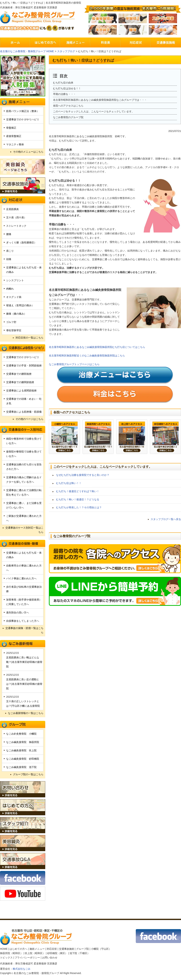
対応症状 (52, 949)
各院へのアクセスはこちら (68, 106)
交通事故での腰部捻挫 (19, 374)
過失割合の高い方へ (18, 612)
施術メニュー (37, 949)
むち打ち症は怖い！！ (69, 483)
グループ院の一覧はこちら (28, 774)
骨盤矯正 (11, 128)
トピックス (6, 958)
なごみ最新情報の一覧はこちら (26, 713)
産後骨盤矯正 (14, 136)
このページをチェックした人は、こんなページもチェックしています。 (94, 111)
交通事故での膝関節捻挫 (20, 382)
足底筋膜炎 (12, 209)
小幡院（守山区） (101, 949)
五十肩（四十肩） (16, 217)
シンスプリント (15, 280)
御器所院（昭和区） (11, 953)
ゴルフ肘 (11, 322)
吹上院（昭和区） (35, 953)
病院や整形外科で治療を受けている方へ (24, 441)
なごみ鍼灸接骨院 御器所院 (23, 742)
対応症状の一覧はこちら (30, 338)
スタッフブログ (66, 51)
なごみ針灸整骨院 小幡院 (21, 734)
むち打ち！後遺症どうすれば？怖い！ (78, 491)
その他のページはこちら (30, 419)
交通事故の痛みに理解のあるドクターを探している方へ (24, 480)
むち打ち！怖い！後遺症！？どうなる (78, 499)
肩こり (10, 251)
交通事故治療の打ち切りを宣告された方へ (24, 467)
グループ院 (83, 949)
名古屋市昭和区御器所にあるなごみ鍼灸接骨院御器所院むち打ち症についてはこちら (97, 347)
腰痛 (9, 234)
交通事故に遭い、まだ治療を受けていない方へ (24, 505)
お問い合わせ (50, 958)
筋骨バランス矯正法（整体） (23, 111)
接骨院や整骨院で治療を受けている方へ (24, 454)
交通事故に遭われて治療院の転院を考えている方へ (24, 492)
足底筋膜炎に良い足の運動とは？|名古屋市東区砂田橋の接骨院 (24, 684)
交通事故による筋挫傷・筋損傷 (24, 412)
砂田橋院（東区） (57, 953)
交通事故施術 (67, 949)
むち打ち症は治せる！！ (67, 88)
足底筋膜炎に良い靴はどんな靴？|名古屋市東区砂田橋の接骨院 (24, 662)
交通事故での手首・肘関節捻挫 (24, 366)
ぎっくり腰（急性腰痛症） (21, 242)
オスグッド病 (14, 297)
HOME (4, 949)
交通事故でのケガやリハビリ (23, 119)
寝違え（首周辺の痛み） (20, 305)
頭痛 (9, 259)
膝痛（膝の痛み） (16, 314)
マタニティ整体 (15, 144)
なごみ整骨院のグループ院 (68, 117)
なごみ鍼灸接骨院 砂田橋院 (23, 759)
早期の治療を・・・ (64, 94)
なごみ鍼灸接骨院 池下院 (21, 767)
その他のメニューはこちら (28, 152)
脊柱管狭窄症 (14, 330)
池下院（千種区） (80, 953)
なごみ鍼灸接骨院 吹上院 (21, 750)
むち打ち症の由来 (63, 83)
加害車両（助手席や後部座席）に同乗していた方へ (24, 602)
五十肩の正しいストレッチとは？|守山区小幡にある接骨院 (23, 704)
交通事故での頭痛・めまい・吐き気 (24, 401)
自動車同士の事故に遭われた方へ (24, 568)
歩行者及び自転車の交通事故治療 (24, 589)
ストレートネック (16, 226)
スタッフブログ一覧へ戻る (166, 519)
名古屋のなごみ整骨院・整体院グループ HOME (27, 51)
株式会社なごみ (22, 969)
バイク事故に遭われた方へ (21, 578)
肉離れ (10, 289)
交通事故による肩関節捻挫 (21, 391)
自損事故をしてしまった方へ (23, 621)
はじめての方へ (18, 949)
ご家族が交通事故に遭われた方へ (24, 518)
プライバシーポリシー (27, 958)
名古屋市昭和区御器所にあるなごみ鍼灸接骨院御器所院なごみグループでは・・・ (100, 100)
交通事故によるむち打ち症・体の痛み (24, 270)
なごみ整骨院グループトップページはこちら (74, 364)
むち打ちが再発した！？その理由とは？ (79, 507)
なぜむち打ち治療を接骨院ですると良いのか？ (83, 475)
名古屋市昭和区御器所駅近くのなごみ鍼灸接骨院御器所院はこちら (87, 356)
